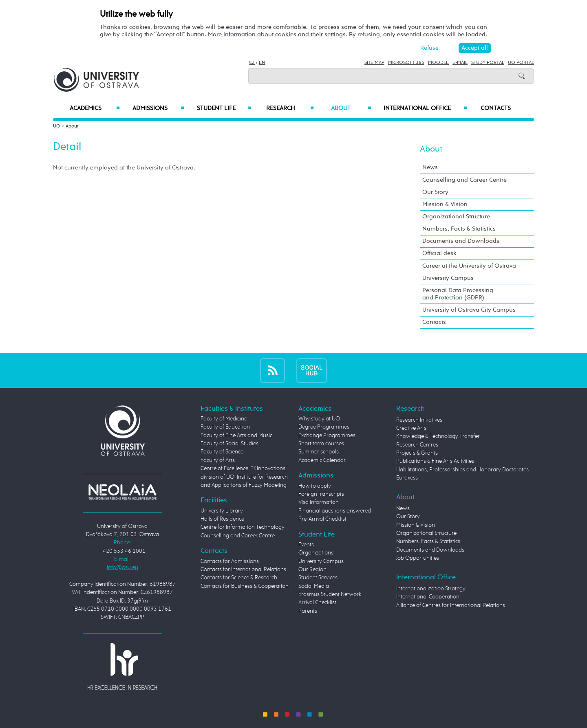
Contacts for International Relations (243, 570)
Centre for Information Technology (243, 527)
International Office (425, 108)
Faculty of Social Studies (230, 444)
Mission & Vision (445, 204)
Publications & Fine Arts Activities (435, 461)
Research (290, 108)
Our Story (435, 192)
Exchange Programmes (327, 435)
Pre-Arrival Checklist (322, 519)
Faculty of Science (222, 452)
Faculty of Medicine (224, 419)
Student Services (318, 578)
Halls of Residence (222, 519)
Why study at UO (319, 419)
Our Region (312, 570)
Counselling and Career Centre (465, 180)
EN (262, 63)
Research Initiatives (419, 420)
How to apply (315, 486)
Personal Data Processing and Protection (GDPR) (458, 294)
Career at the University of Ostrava (469, 266)
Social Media (314, 586)
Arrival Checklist (317, 603)
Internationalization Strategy (431, 589)
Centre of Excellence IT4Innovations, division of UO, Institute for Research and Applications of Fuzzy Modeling (244, 477)
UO (57, 126)
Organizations (316, 553)
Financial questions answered (335, 511)
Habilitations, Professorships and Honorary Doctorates (462, 470)
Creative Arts (411, 428)
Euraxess (407, 478)
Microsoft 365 (406, 63)
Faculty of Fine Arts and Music (236, 435)
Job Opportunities (418, 558)
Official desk (439, 253)
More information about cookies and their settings (277, 34)
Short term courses (321, 444)
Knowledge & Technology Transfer (438, 436)
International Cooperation (428, 597)
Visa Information (319, 502)
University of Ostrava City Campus (469, 310)
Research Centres (417, 445)
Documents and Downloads (461, 241)
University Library (222, 511)
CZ (252, 63)
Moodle (438, 63)
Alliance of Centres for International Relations (451, 605)
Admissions (158, 108)
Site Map (374, 63)
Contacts (496, 108)
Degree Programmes (324, 427)
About (351, 108)
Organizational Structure (456, 217)
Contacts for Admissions (230, 561)
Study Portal (488, 63)
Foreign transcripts (321, 494)
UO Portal (521, 63)
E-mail (460, 63)
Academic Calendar (322, 460)
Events (306, 545)
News (430, 167)
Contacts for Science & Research (239, 578)
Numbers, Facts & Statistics (459, 229)
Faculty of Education (225, 427)
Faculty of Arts (218, 460)
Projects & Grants (417, 453)
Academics (95, 108)
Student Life (224, 108)
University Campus (448, 278)
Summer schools (319, 452)
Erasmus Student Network (330, 594)
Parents (308, 611)
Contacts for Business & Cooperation (245, 586)
